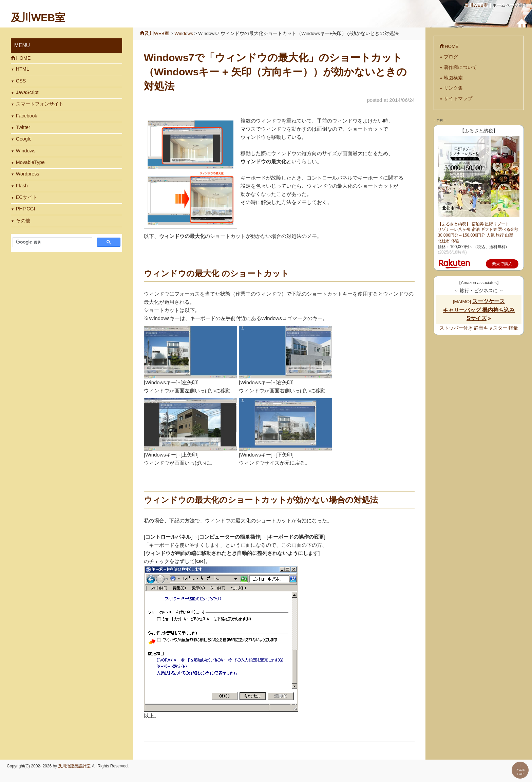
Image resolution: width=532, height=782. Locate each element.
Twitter (23, 127)
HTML (23, 69)
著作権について (460, 67)
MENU (22, 45)
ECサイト (26, 197)
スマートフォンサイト (40, 104)
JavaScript (27, 92)
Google (24, 139)
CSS (21, 81)
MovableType (30, 162)
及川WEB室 (476, 5)
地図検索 (453, 78)
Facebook (27, 116)
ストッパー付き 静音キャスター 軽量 (479, 328)
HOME (23, 58)
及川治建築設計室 (74, 766)
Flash (22, 186)
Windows (26, 151)
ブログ (451, 57)
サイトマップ (458, 99)
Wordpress (28, 174)
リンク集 (453, 88)
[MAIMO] (479, 310)
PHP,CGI (26, 209)
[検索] (52, 242)
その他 (23, 221)
